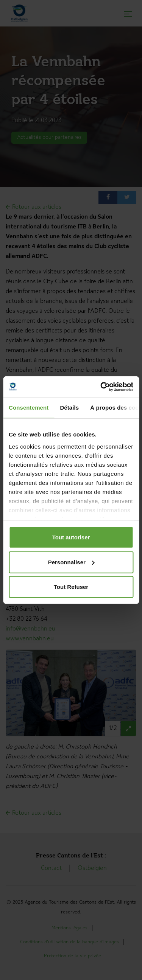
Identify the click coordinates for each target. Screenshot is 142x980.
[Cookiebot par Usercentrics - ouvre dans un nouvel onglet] (101, 387)
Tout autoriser (71, 537)
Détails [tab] (69, 408)
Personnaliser (71, 562)
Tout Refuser (71, 587)
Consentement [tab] (29, 408)
